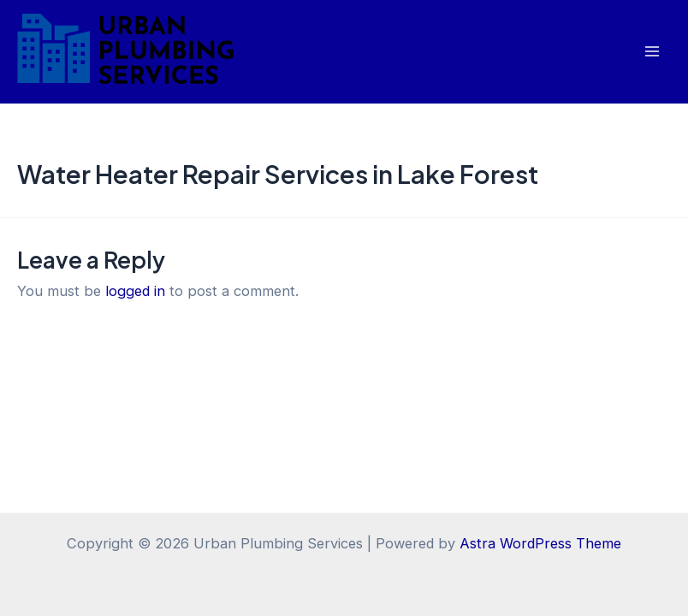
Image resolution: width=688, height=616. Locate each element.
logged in (135, 291)
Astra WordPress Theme (540, 543)
